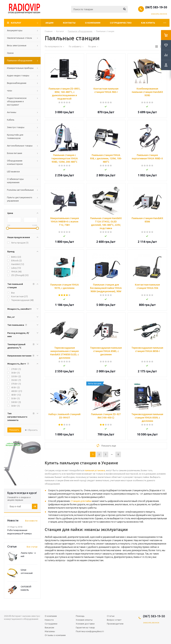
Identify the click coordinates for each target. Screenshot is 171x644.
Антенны (12, 112)
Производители (115, 624)
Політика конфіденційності (90, 631)
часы (10, 90)
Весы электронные (17, 45)
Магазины (50, 631)
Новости (49, 620)
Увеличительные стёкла (19, 38)
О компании (93, 23)
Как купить (148, 23)
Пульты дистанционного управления (20, 199)
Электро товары (16, 127)
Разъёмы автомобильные (20, 190)
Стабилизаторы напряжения (15, 181)
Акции (49, 23)
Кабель (11, 120)
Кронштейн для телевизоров (15, 136)
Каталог (16, 23)
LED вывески (13, 171)
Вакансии (49, 627)
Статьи (111, 616)
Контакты (69, 23)
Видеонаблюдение (17, 83)
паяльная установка (95, 470)
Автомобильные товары (20, 146)
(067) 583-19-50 (156, 7)
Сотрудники (51, 624)
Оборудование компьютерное (15, 162)
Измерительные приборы (20, 68)
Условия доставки (85, 624)
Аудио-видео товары (18, 75)
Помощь (80, 616)
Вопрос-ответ (114, 620)
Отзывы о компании (55, 635)
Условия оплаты (84, 620)
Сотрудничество (121, 23)
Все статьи (32, 547)
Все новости (31, 521)
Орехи (10, 53)
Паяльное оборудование (20, 60)
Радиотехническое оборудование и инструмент (17, 101)
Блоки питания (15, 153)
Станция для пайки (81, 501)
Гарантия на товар (85, 627)
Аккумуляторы (15, 30)
